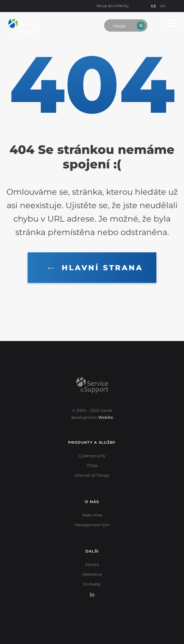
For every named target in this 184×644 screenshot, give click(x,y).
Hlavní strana (94, 268)
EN (163, 6)
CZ (153, 6)
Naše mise (92, 515)
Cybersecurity (92, 456)
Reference (92, 574)
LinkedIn (92, 591)
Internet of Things (92, 475)
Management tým (92, 525)
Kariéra (92, 565)
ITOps (92, 466)
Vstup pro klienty (113, 6)
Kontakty (92, 584)
